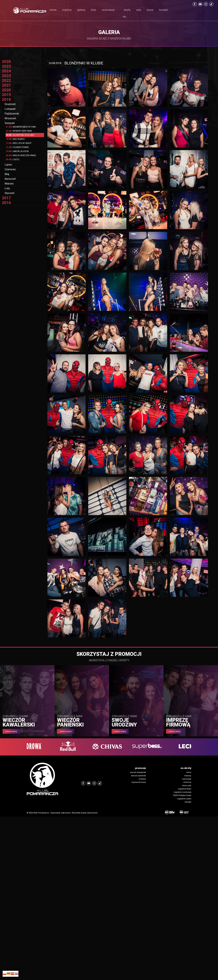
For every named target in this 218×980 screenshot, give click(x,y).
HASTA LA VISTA (17, 151)
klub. (94, 10)
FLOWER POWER (17, 147)
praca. (150, 10)
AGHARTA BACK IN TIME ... (22, 127)
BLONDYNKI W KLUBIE (20, 135)
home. (53, 10)
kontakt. (164, 10)
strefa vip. (127, 13)
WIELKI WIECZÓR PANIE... (21, 155)
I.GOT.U (13, 160)
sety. (139, 10)
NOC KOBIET (15, 139)
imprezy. (67, 10)
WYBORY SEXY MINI (19, 131)
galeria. (82, 10)
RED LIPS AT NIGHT (19, 143)
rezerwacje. (109, 10)
